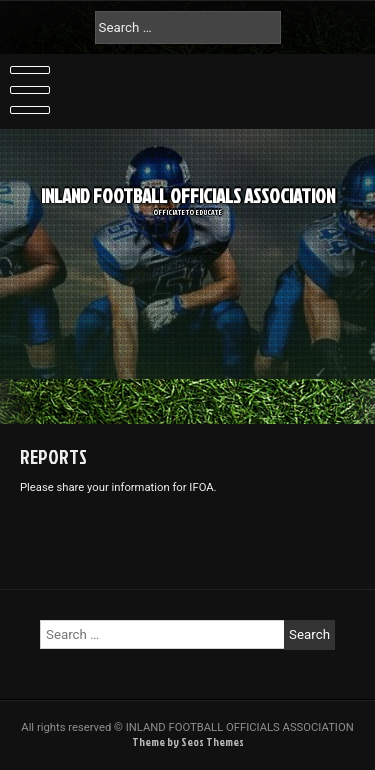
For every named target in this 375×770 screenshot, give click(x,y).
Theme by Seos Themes (188, 742)
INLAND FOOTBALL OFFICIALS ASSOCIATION (188, 188)
